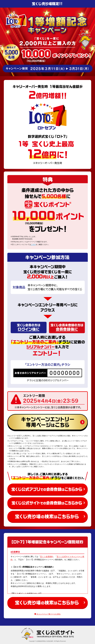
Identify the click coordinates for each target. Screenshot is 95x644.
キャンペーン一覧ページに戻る (47, 614)
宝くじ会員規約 (47, 557)
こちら (33, 244)
